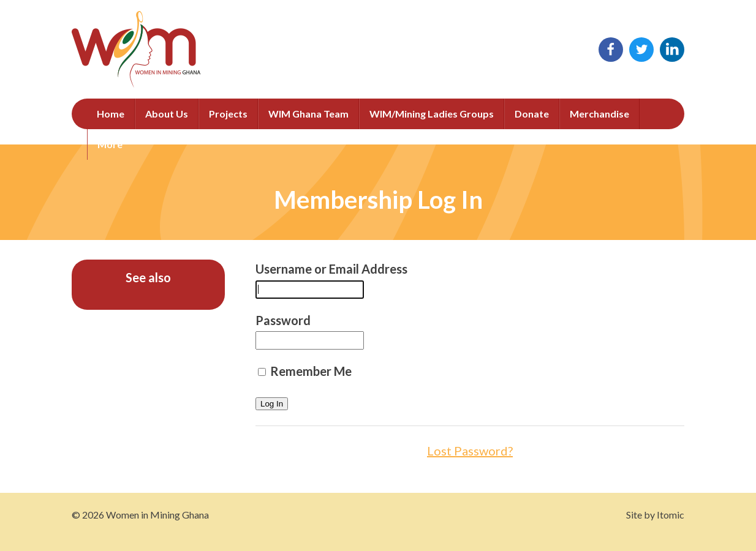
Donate (532, 114)
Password (283, 320)
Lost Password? (470, 451)
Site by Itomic (655, 515)
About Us (167, 114)
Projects (228, 114)
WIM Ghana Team (308, 114)
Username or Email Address (331, 269)
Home (111, 114)
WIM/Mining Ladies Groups (432, 114)
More (110, 144)
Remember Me (305, 371)
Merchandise (599, 114)
